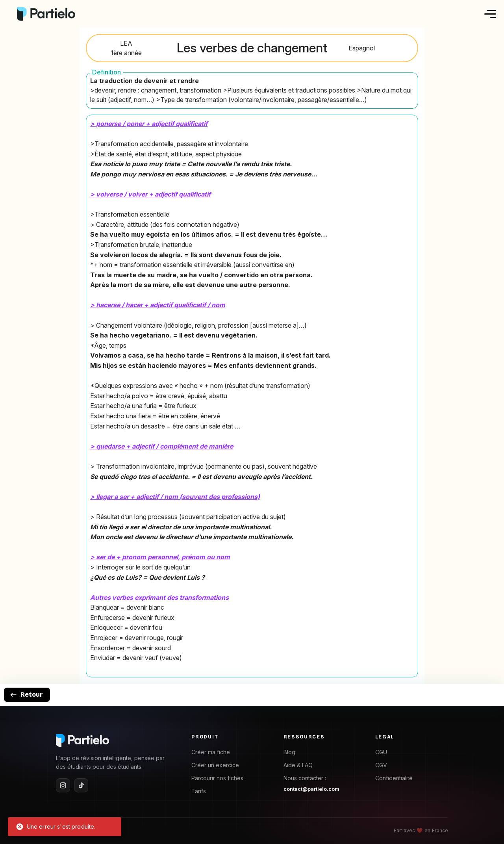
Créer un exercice (215, 765)
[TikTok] (81, 785)
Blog (289, 752)
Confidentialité (394, 778)
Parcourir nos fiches (217, 778)
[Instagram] (63, 785)
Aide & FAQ (298, 765)
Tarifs (199, 791)
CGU (381, 752)
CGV (381, 765)
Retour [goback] (26, 695)
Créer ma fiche (211, 752)
